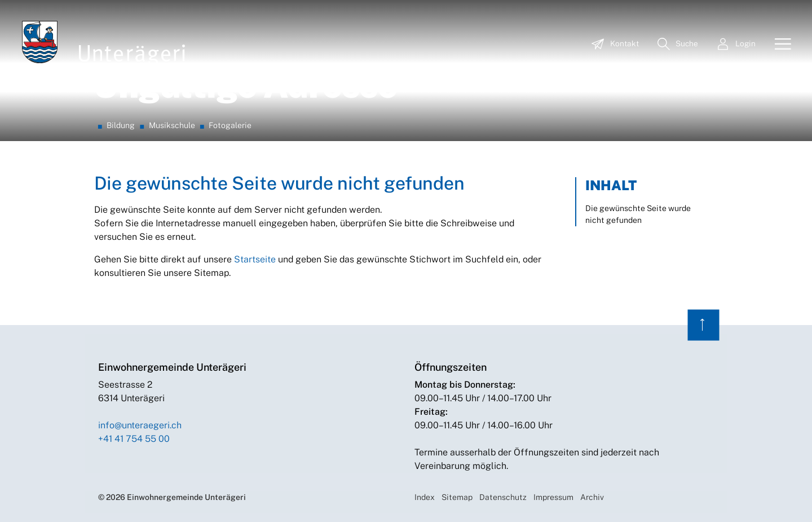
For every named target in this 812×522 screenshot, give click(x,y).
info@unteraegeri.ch (140, 425)
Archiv (592, 497)
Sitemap (457, 497)
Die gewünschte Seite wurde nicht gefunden (638, 214)
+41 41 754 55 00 (134, 439)
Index (425, 497)
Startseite (255, 259)
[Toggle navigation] (779, 45)
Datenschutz (503, 497)
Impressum (553, 497)
